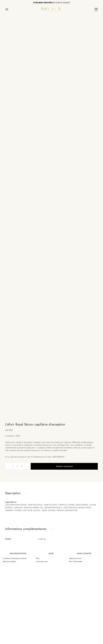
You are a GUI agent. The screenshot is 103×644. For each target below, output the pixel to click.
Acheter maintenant (59, 545)
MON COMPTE (84, 632)
